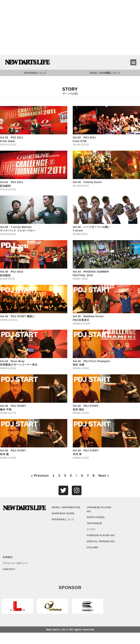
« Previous (40, 476)
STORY (91, 531)
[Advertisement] (70, 27)
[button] (133, 62)
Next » (104, 476)
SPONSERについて (35, 73)
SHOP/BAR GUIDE (64, 518)
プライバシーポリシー (16, 574)
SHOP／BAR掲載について (105, 73)
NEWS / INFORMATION (61, 510)
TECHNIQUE (95, 524)
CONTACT (9, 580)
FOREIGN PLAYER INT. (99, 539)
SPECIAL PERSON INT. (99, 550)
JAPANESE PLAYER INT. (100, 510)
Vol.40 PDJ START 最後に (17, 316)
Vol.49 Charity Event (87, 182)
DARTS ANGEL (96, 518)
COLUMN (93, 558)
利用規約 (8, 568)
